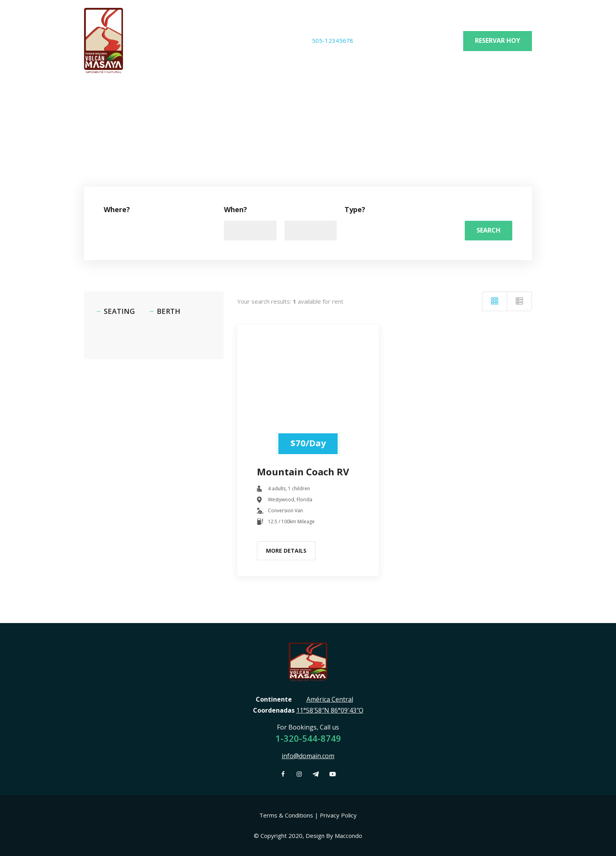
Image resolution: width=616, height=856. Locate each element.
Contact (226, 100)
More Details (286, 551)
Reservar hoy (498, 40)
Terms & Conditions (286, 815)
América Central (330, 699)
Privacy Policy (338, 815)
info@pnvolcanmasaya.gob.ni (415, 40)
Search (489, 230)
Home (93, 100)
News (157, 100)
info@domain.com (308, 756)
